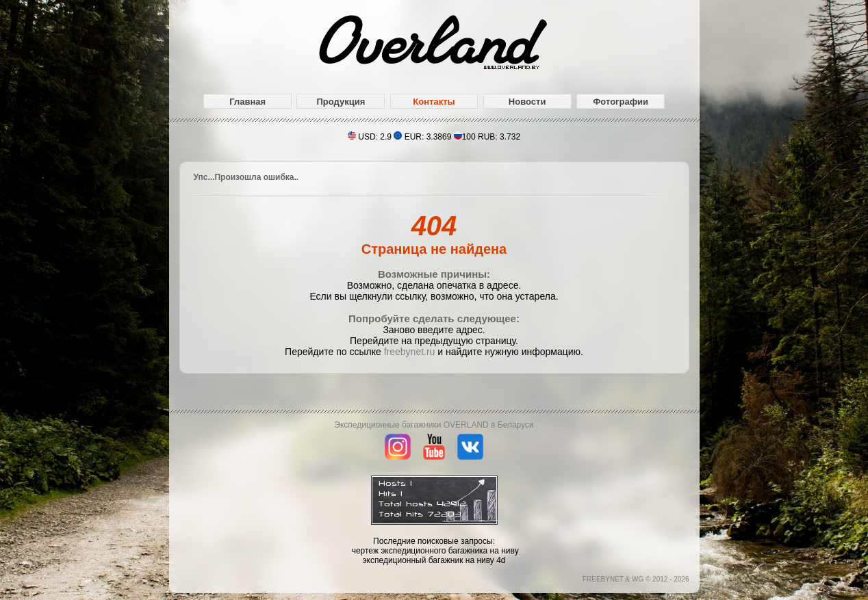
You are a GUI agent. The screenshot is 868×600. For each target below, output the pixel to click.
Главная (247, 102)
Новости (527, 102)
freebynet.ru (410, 352)
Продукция (341, 102)
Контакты (434, 102)
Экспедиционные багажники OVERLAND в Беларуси (434, 425)
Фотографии (621, 102)
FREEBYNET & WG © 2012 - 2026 (636, 579)
